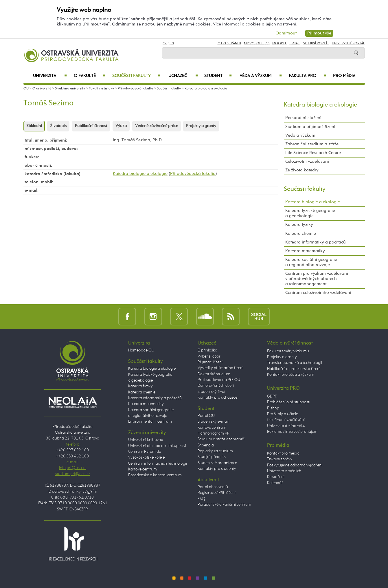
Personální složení (303, 118)
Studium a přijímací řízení (310, 127)
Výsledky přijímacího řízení (220, 368)
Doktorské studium (214, 374)
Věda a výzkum (261, 76)
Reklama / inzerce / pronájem (292, 432)
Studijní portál (316, 43)
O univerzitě (42, 89)
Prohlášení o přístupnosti (289, 402)
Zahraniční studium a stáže (312, 144)
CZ (165, 43)
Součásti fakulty (136, 76)
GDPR (272, 396)
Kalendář (275, 483)
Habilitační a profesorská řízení (294, 369)
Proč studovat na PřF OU (219, 380)
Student (218, 76)
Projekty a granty (201, 126)
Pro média (344, 76)
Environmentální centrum (150, 422)
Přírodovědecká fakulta (135, 89)
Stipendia (206, 445)
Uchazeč (183, 76)
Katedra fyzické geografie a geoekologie (310, 213)
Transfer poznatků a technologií (295, 363)
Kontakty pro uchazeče (217, 398)
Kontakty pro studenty (217, 469)
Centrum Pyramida (145, 452)
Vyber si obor (209, 356)
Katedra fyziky (299, 225)
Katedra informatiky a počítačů (316, 242)
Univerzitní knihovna (146, 440)
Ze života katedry (302, 170)
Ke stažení (276, 477)
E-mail (295, 43)
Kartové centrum (142, 469)
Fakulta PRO (307, 76)
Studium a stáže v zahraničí (221, 439)
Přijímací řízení (210, 362)
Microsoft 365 (257, 43)
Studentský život (212, 392)
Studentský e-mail (213, 422)
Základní (34, 126)
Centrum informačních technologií (158, 464)
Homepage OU (141, 350)
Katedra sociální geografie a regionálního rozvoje (311, 262)
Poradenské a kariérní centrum (155, 475)
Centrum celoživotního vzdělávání (318, 293)
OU (26, 89)
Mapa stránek (229, 43)
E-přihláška (207, 350)
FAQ (201, 499)
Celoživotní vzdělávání (307, 161)
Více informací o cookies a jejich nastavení (255, 24)
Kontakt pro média (283, 453)
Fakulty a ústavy (101, 89)
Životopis (58, 126)
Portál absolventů (213, 487)
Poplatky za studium (215, 451)
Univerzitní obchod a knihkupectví (157, 446)
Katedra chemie (301, 233)
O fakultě (90, 76)
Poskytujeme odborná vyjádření (295, 465)
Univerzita (50, 76)
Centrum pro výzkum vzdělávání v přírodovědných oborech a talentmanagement (317, 279)
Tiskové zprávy (280, 459)
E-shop (273, 408)
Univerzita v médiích (284, 471)
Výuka (121, 126)
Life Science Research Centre (313, 153)
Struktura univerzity (70, 89)
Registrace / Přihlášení (217, 493)
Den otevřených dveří (216, 386)
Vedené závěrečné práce (157, 126)
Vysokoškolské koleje (146, 457)
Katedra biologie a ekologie (206, 89)
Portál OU (206, 416)
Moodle (280, 43)
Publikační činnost (91, 126)
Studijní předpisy (212, 457)
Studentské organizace (217, 463)
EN (172, 43)
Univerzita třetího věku (286, 426)
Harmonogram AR (214, 433)
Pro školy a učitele (283, 414)
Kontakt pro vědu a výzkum (291, 375)
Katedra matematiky (305, 251)
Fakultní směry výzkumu (288, 351)
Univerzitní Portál (348, 43)
